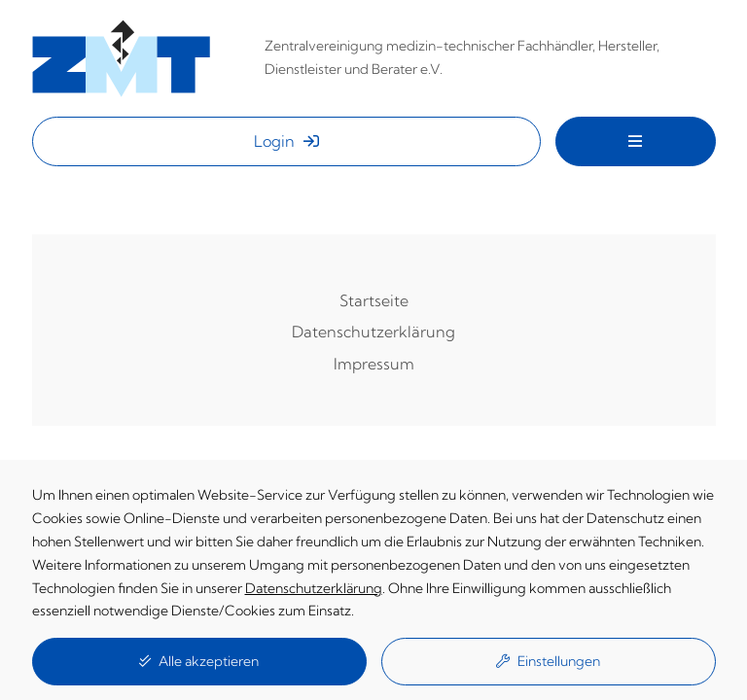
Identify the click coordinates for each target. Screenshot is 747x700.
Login (286, 141)
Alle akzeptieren (199, 661)
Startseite (374, 300)
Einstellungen (548, 661)
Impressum (374, 364)
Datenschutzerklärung (373, 332)
